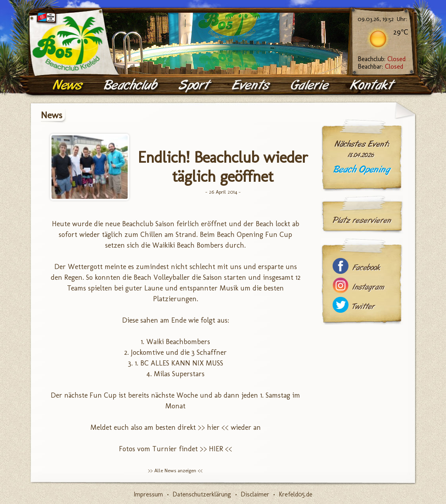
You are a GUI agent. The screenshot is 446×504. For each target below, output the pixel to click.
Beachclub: (382, 59)
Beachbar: (380, 66)
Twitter (364, 307)
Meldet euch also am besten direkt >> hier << (160, 427)
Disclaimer (255, 494)
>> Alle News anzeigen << (175, 470)
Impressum (148, 494)
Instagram (368, 287)
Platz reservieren (362, 220)
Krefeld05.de (296, 494)
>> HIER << (216, 449)
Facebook (366, 268)
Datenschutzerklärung (202, 494)
